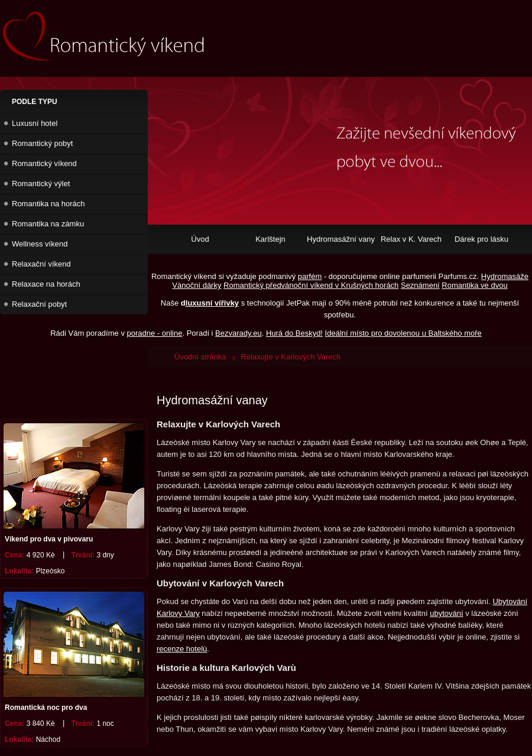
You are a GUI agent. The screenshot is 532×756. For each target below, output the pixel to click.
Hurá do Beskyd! (294, 333)
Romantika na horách (48, 204)
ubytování (446, 613)
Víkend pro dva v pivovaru (49, 539)
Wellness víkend (40, 244)
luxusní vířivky (212, 303)
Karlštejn (270, 239)
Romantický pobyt (42, 143)
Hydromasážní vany (341, 239)
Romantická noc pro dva (46, 708)
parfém (310, 276)
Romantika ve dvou (474, 285)
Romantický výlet (41, 184)
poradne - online (155, 333)
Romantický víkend (44, 163)
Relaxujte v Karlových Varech (291, 357)
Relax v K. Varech (411, 239)
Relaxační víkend (41, 264)
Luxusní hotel (35, 123)
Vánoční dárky (197, 285)
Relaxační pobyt (39, 304)
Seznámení (420, 285)
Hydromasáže (505, 276)
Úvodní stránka (200, 357)
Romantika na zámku (48, 224)
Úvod (200, 239)
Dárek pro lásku (481, 239)
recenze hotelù (182, 649)
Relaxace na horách (46, 284)
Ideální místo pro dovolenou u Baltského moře (403, 333)
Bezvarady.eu (239, 333)
